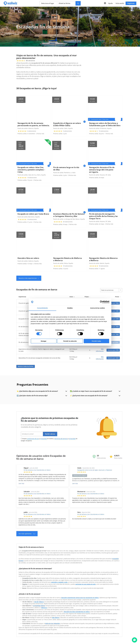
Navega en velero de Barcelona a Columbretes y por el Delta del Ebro (105, 124)
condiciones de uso (33, 439)
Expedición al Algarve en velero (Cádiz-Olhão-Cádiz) (67, 124)
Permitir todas (96, 341)
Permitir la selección (70, 341)
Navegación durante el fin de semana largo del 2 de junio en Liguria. (102, 170)
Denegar (44, 341)
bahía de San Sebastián (52, 624)
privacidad (43, 439)
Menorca (44, 608)
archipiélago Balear (39, 606)
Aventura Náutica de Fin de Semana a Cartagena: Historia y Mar (69, 215)
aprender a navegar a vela (59, 582)
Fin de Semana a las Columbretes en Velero (37, 470)
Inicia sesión (120, 3)
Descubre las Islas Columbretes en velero (77, 612)
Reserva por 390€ (113, 334)
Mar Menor (56, 618)
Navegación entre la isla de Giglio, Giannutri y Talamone (95, 470)
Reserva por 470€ (113, 350)
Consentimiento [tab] (42, 308)
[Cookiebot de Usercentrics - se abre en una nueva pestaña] (101, 302)
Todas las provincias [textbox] (107, 290)
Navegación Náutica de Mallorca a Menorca (68, 259)
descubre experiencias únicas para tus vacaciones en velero (80, 598)
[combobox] (111, 290)
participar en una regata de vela (85, 584)
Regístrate (131, 3)
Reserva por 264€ (113, 358)
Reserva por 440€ (113, 311)
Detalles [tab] (70, 308)
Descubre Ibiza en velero (28, 258)
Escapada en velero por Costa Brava (33, 214)
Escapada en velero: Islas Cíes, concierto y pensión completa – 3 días (31, 170)
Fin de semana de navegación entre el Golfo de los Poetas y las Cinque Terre (103, 216)
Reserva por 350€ (113, 303)
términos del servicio (61, 439)
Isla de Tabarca (39, 602)
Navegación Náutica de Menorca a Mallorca (103, 259)
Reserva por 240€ (113, 319)
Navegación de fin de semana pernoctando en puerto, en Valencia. (33, 124)
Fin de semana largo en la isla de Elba (66, 168)
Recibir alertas (50, 434)
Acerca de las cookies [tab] (98, 308)
